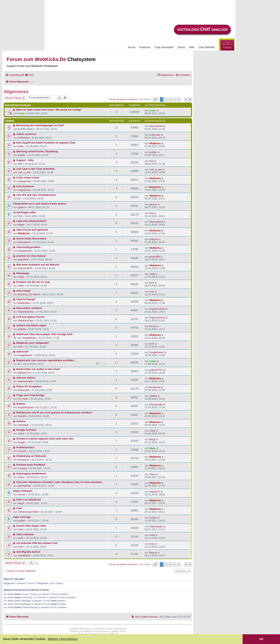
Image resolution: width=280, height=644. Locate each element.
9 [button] (186, 99)
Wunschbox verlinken (29, 308)
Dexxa (153, 326)
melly (21, 277)
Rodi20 (22, 416)
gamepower (25, 486)
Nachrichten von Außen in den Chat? (38, 369)
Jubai (21, 433)
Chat (19, 508)
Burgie (22, 442)
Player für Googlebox (29, 386)
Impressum (100, 629)
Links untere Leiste (28, 178)
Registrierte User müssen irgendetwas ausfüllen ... (47, 360)
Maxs (152, 448)
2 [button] (166, 99)
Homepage (23, 273)
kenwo (22, 494)
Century (22, 468)
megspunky (24, 181)
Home (132, 47)
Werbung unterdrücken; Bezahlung (37, 151)
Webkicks (155, 143)
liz (19, 198)
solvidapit (23, 425)
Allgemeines (16, 92)
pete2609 (23, 259)
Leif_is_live (24, 172)
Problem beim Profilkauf (31, 465)
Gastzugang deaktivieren (31, 474)
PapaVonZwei (26, 312)
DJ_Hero (23, 399)
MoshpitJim (24, 242)
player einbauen (23, 491)
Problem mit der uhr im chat (33, 282)
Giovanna (23, 460)
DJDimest (23, 138)
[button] (155, 99)
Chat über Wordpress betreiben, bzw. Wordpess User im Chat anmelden (59, 482)
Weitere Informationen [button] (63, 639)
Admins (21, 421)
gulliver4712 (25, 373)
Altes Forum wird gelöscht (32, 230)
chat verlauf (23, 291)
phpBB (86, 631)
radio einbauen (25, 534)
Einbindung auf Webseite (31, 456)
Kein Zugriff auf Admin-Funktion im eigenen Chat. (46, 143)
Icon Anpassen (25, 186)
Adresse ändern (26, 378)
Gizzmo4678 (25, 268)
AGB (110, 629)
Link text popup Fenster (31, 317)
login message (22, 517)
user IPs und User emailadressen (36, 195)
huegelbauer (25, 251)
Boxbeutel (24, 390)
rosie (21, 529)
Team (21, 477)
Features (145, 47)
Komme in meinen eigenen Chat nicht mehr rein (45, 439)
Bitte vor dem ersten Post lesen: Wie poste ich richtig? (49, 110)
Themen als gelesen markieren (123, 99)
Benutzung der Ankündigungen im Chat (40, 125)
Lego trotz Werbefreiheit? (32, 221)
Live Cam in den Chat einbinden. (36, 169)
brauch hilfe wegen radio (31, 526)
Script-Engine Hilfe (24, 212)
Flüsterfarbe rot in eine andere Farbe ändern (40, 204)
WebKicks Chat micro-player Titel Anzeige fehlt (44, 334)
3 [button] (170, 99)
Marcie (153, 553)
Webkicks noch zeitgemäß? (33, 343)
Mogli (21, 225)
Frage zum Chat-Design (30, 395)
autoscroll (22, 352)
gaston (22, 207)
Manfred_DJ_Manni (29, 294)
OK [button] (261, 639)
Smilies (21, 404)
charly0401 (24, 555)
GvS (152, 283)
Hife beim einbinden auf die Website (38, 265)
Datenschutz (120, 629)
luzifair (22, 155)
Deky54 (154, 239)
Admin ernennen (26, 134)
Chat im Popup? (26, 299)
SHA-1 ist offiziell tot (29, 500)
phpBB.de (113, 634)
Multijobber (24, 303)
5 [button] (179, 99)
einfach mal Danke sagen (31, 325)
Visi (20, 164)
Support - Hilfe (25, 160)
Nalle (21, 146)
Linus (21, 113)
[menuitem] (29, 75)
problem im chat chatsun (31, 256)
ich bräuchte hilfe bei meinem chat (37, 543)
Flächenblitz (156, 405)
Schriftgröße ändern (28, 552)
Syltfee (153, 396)
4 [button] (174, 99)
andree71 (155, 492)
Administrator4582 (28, 512)
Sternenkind (156, 126)
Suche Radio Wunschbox (31, 239)
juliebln (22, 329)
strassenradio (25, 381)
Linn (152, 292)
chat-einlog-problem (29, 247)
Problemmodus (26, 447)
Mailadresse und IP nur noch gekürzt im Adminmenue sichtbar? (54, 413)
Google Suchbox (26, 430)
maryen (22, 451)
